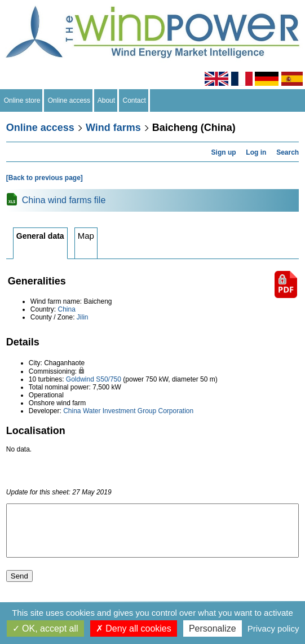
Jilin (83, 317)
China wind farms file (64, 200)
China (67, 309)
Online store (22, 100)
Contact (134, 100)
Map (86, 236)
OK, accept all (45, 628)
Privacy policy (273, 628)
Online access (69, 100)
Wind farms (113, 128)
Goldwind (80, 379)
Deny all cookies (134, 628)
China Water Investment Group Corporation (128, 411)
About (107, 100)
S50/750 (109, 379)
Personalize (213, 628)
